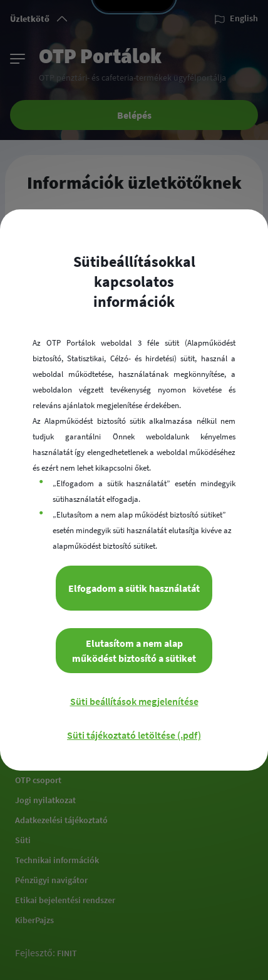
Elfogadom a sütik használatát (134, 588)
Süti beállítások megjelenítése (134, 701)
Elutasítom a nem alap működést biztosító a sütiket (134, 651)
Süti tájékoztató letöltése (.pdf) (134, 735)
